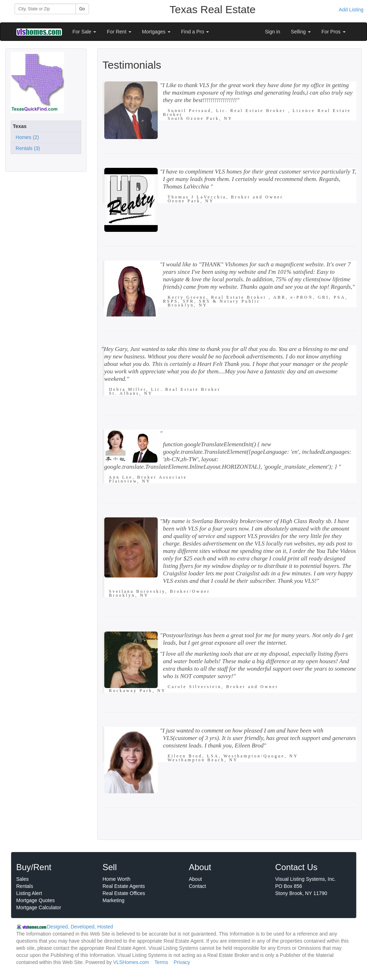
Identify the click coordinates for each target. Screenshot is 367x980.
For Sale (85, 32)
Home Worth (116, 879)
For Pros (334, 32)
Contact (198, 886)
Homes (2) (26, 137)
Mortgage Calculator (39, 907)
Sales (23, 879)
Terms (161, 962)
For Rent (119, 32)
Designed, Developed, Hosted (80, 927)
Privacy (182, 962)
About (196, 879)
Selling (301, 32)
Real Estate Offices (124, 893)
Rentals (25, 886)
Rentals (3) (26, 148)
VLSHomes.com (131, 962)
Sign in (272, 32)
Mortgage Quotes (36, 900)
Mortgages (156, 32)
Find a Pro (195, 32)
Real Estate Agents (124, 886)
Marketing (113, 900)
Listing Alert (29, 893)
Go (82, 9)
